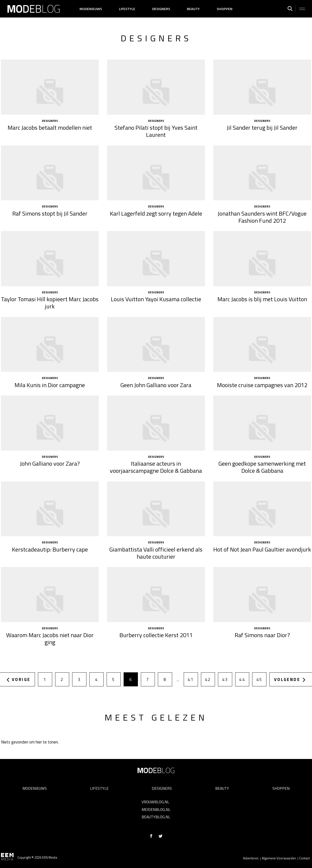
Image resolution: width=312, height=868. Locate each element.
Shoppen (225, 9)
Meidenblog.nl (156, 809)
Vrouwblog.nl (155, 802)
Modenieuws (91, 9)
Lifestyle (127, 9)
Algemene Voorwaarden (279, 858)
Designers (161, 9)
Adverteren (251, 858)
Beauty (193, 9)
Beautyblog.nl (156, 817)
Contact (304, 858)
